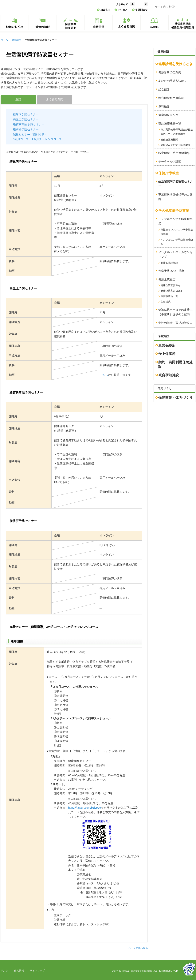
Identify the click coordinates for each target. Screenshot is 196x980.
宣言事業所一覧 (169, 296)
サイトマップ (37, 971)
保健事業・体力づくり (175, 398)
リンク (4, 971)
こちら (104, 375)
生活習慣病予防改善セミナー (175, 184)
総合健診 (164, 89)
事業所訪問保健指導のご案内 (175, 197)
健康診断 (16, 40)
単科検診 (164, 106)
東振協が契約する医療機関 (175, 145)
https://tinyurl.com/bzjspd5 (84, 808)
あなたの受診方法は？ (173, 81)
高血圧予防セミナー (26, 119)
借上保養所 (167, 354)
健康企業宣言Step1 (171, 285)
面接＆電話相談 (169, 263)
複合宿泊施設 (169, 375)
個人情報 (19, 971)
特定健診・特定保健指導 (174, 153)
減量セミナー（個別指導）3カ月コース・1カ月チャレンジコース (37, 137)
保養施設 (163, 336)
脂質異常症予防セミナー (29, 124)
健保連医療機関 (169, 140)
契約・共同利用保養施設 (175, 364)
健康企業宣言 (167, 279)
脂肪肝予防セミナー (26, 129)
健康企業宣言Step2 (171, 291)
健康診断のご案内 (170, 72)
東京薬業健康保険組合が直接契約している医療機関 (177, 132)
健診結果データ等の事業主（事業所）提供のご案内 (175, 312)
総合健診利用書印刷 (171, 98)
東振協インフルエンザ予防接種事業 (177, 232)
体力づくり (165, 388)
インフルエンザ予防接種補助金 (177, 242)
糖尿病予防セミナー (26, 114)
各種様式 (166, 302)
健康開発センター (170, 115)
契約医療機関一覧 (170, 124)
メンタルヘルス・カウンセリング (175, 255)
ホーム (4, 40)
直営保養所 (167, 345)
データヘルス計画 (170, 162)
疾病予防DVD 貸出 (171, 271)
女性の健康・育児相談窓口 (175, 323)
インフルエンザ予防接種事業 (175, 221)
